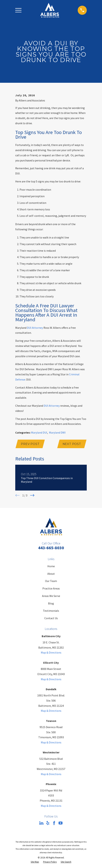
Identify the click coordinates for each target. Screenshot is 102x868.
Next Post (72, 444)
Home (51, 566)
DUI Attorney (35, 328)
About (51, 574)
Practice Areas (51, 589)
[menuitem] (35, 862)
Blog (51, 604)
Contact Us (51, 618)
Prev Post (30, 444)
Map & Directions (51, 653)
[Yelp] (48, 823)
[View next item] (32, 495)
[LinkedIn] (41, 823)
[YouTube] (60, 823)
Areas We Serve (51, 596)
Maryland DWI (57, 432)
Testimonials (51, 611)
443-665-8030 (51, 548)
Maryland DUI (39, 432)
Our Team (51, 581)
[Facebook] (54, 823)
